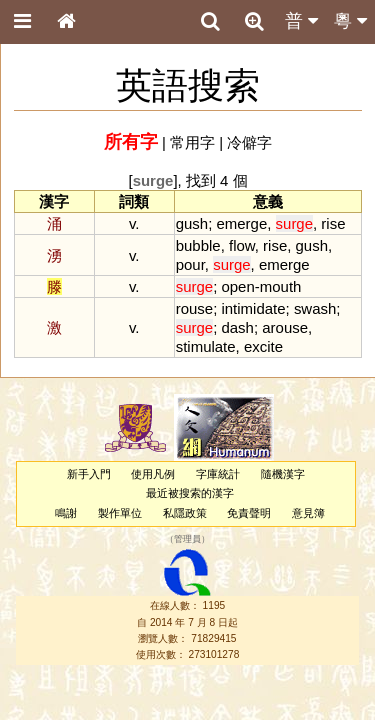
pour (190, 264)
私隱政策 (185, 513)
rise (333, 223)
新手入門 (89, 474)
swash (315, 308)
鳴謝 (66, 513)
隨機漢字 (283, 474)
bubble (198, 245)
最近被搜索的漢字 (190, 493)
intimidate (253, 308)
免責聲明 (249, 513)
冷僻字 (249, 142)
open (237, 286)
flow (242, 245)
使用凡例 (153, 474)
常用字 (192, 142)
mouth (281, 286)
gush (192, 223)
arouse (285, 327)
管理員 (187, 539)
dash (237, 327)
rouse (194, 308)
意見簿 (308, 513)
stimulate (206, 346)
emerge (241, 223)
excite (263, 346)
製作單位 (120, 513)
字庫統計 (218, 474)
